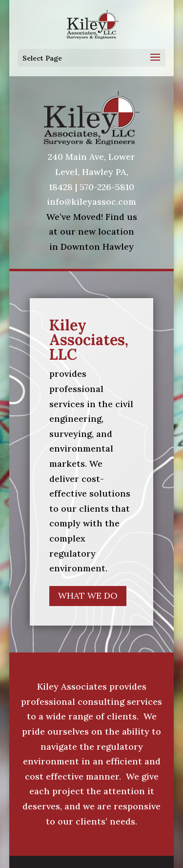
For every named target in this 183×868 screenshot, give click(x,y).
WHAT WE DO (88, 596)
